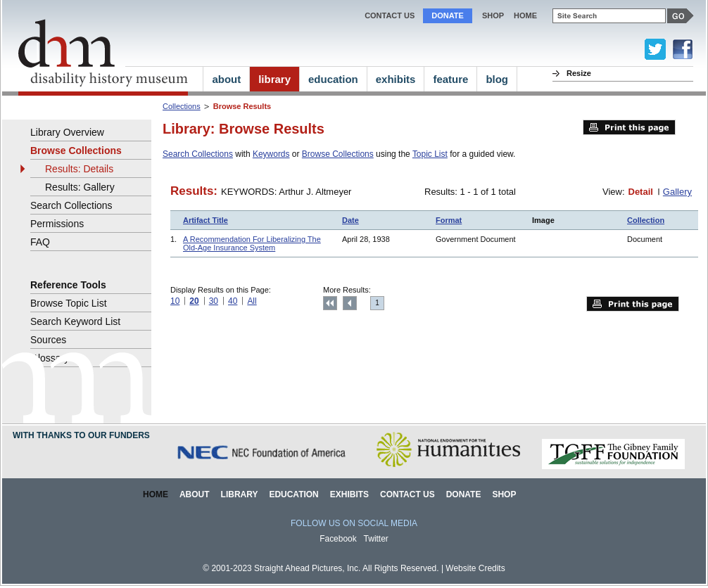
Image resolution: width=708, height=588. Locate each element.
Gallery (677, 192)
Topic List (430, 154)
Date (350, 220)
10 (175, 301)
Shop (493, 15)
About (195, 494)
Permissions (57, 224)
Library (240, 494)
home (525, 15)
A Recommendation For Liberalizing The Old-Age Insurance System (252, 243)
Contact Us (390, 15)
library (274, 79)
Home (156, 494)
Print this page (629, 127)
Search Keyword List (75, 321)
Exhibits (349, 494)
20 (194, 301)
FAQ (40, 242)
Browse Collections (338, 154)
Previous (350, 303)
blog (497, 79)
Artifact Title (206, 220)
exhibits (396, 79)
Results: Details (79, 169)
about (226, 79)
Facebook (338, 539)
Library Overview (67, 132)
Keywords (271, 154)
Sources (48, 340)
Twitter (376, 539)
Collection (646, 220)
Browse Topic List (69, 303)
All (252, 301)
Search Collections (198, 154)
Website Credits (475, 568)
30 (214, 301)
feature (450, 79)
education (333, 79)
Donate (448, 15)
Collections (182, 106)
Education (293, 494)
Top (330, 303)
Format (449, 220)
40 (233, 301)
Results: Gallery (80, 187)
